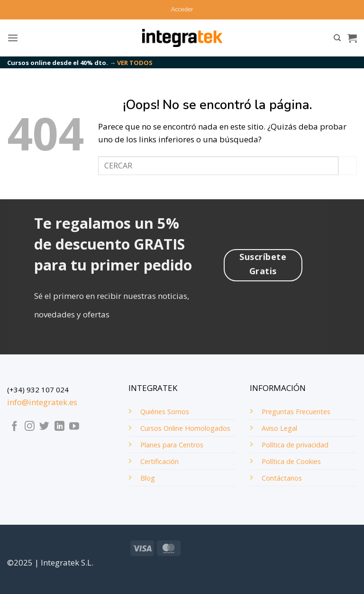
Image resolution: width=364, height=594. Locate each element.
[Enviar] (348, 166)
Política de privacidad (295, 445)
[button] (182, 9)
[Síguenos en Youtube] (74, 427)
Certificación (159, 461)
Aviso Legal (279, 428)
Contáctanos (282, 478)
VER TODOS (135, 63)
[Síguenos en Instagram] (30, 427)
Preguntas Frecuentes (296, 412)
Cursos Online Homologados (185, 428)
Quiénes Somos (165, 412)
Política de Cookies (291, 461)
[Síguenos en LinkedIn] (59, 427)
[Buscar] (337, 38)
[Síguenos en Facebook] (14, 427)
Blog (148, 478)
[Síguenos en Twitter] (44, 427)
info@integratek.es (42, 402)
